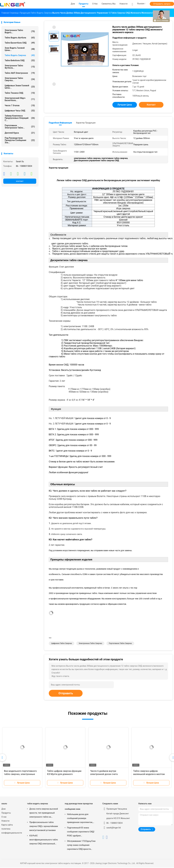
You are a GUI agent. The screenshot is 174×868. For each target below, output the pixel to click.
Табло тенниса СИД (20, 93)
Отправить (66, 694)
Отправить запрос (162, 4)
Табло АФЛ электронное (20, 73)
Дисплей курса (20, 133)
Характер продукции (86, 123)
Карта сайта (7, 825)
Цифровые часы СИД (20, 111)
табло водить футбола (20, 38)
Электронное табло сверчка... (20, 79)
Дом (3, 809)
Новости (5, 821)
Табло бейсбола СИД (20, 60)
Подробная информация (60, 123)
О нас (4, 817)
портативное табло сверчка (120, 644)
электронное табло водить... (20, 31)
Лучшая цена (125, 105)
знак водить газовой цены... (20, 49)
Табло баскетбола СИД (20, 43)
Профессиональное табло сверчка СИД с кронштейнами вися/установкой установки (44, 827)
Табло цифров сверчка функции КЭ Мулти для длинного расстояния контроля (64, 775)
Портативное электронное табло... (20, 127)
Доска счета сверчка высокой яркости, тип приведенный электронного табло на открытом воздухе (44, 814)
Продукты (6, 813)
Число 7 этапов (20, 105)
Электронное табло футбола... (20, 67)
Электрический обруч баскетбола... (20, 99)
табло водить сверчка (20, 55)
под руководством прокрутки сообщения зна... (20, 140)
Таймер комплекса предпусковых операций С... (20, 118)
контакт (20, 181)
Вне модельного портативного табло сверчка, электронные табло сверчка (20, 775)
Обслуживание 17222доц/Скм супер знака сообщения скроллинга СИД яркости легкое (81, 846)
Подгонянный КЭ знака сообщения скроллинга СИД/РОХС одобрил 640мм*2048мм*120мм (81, 833)
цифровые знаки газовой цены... (20, 87)
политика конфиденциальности (11, 831)
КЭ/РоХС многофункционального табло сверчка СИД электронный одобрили (44, 840)
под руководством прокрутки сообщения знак (79, 807)
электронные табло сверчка (90, 644)
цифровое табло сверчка (62, 644)
